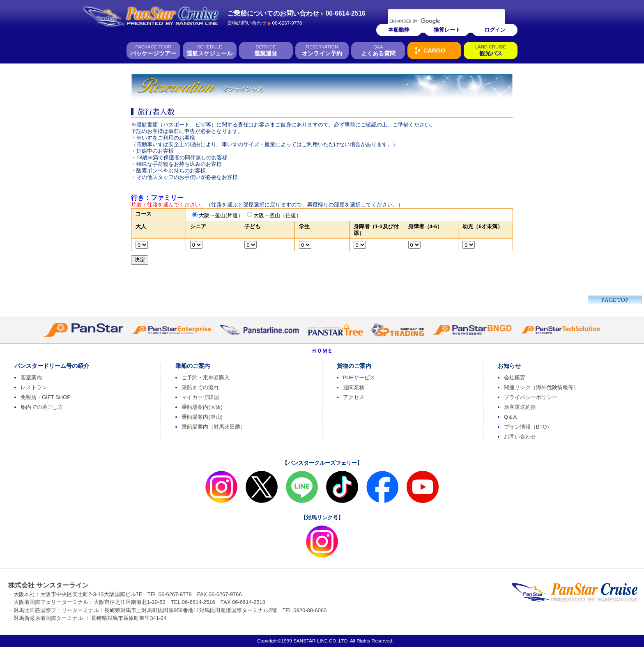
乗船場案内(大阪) (202, 407)
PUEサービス (359, 377)
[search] (436, 21)
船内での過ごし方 (42, 407)
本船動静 (399, 30)
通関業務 (354, 387)
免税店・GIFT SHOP (46, 397)
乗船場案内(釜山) (202, 417)
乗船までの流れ (200, 387)
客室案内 (31, 377)
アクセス (354, 397)
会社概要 (515, 377)
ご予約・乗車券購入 (206, 377)
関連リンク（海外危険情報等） (541, 387)
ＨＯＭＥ (322, 351)
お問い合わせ (520, 437)
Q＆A (511, 417)
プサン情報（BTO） (528, 427)
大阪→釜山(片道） (221, 215)
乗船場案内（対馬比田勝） (214, 427)
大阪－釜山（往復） (277, 215)
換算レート (447, 30)
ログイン (495, 30)
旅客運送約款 (520, 407)
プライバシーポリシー (531, 397)
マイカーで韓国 (200, 397)
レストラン (34, 387)
